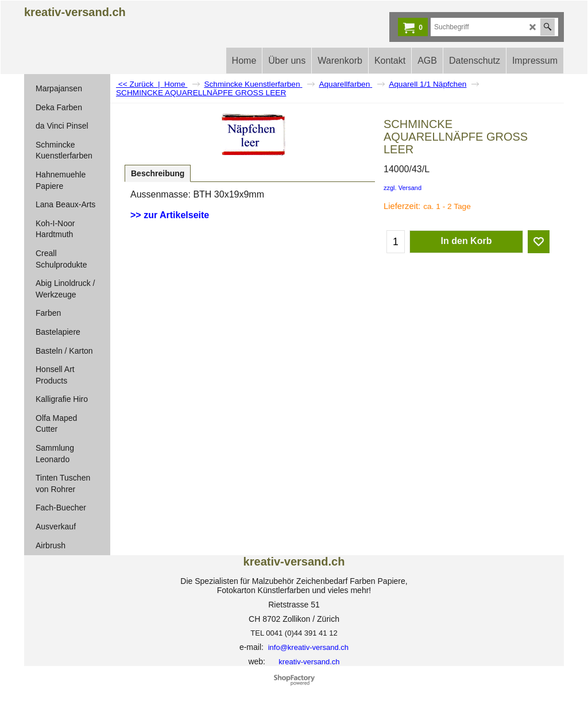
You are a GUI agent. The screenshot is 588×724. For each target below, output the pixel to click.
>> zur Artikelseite (170, 215)
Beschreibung (158, 173)
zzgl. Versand (403, 188)
